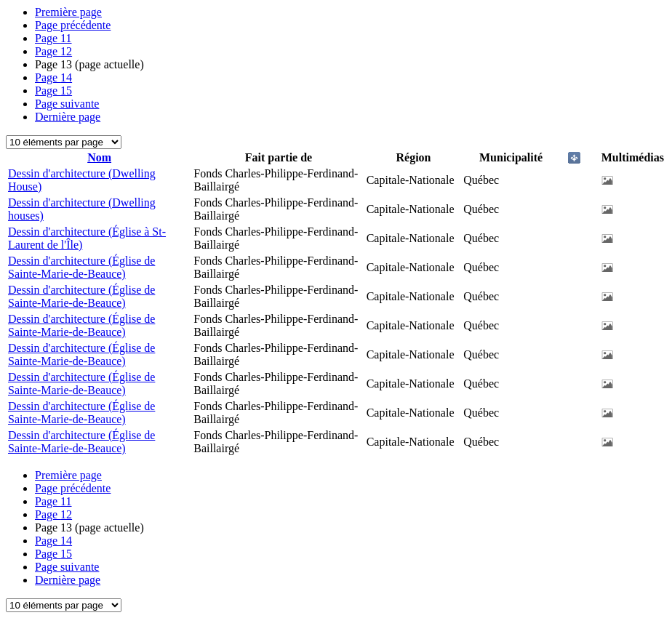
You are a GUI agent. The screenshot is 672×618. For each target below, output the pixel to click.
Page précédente (73, 25)
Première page (68, 12)
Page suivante (67, 104)
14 (53, 77)
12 (53, 51)
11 (53, 38)
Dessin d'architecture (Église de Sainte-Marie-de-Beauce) (81, 267)
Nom (99, 157)
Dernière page (68, 117)
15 (53, 91)
